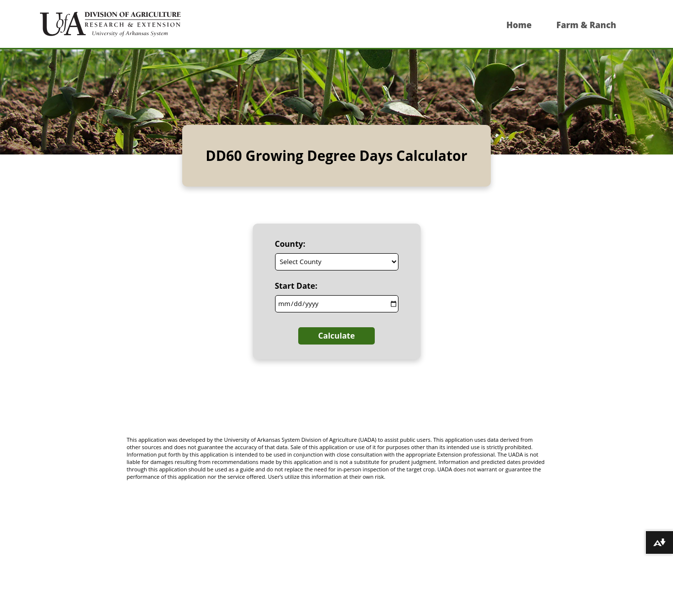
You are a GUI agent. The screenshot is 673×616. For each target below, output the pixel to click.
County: (290, 244)
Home (519, 25)
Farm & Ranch (586, 25)
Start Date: (296, 286)
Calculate (336, 336)
